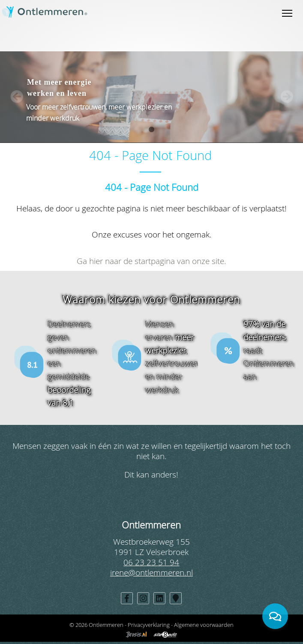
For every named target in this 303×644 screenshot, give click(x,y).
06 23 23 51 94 (151, 562)
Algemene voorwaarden (204, 625)
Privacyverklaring (149, 625)
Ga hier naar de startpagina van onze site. (151, 261)
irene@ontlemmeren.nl (151, 572)
